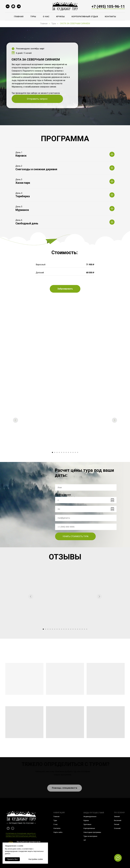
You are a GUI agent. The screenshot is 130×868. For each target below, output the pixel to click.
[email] (86, 518)
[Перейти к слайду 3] (57, 452)
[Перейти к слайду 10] (73, 452)
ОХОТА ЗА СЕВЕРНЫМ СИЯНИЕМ (75, 24)
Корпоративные (89, 828)
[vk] (8, 6)
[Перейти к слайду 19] (84, 629)
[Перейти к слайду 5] (62, 452)
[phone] (86, 527)
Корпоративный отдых (85, 17)
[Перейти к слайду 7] (66, 452)
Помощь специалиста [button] (65, 788)
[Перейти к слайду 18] (82, 629)
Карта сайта (58, 832)
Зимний (117, 817)
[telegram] (19, 6)
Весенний (118, 820)
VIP (85, 840)
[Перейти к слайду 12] (78, 452)
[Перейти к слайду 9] (71, 452)
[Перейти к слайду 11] (75, 452)
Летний (117, 824)
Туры (33, 17)
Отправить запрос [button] (37, 99)
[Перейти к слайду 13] (71, 629)
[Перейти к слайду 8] (68, 452)
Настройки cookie (36, 859)
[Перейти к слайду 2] (55, 452)
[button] (65, 289)
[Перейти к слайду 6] (64, 452)
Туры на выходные (90, 836)
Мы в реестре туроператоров (29, 842)
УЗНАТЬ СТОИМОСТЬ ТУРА (75, 536)
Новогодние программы (92, 832)
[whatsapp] (13, 6)
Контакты (110, 17)
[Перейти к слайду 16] (78, 629)
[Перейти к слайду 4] (59, 452)
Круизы (60, 17)
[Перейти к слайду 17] (80, 629)
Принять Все (12, 859)
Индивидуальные (90, 817)
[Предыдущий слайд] (15, 420)
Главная (19, 17)
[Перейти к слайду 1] (52, 452)
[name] (86, 487)
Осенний (117, 828)
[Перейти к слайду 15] (75, 629)
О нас (46, 17)
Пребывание (63, 495)
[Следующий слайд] (115, 420)
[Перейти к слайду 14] (73, 629)
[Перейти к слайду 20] (87, 629)
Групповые (87, 824)
